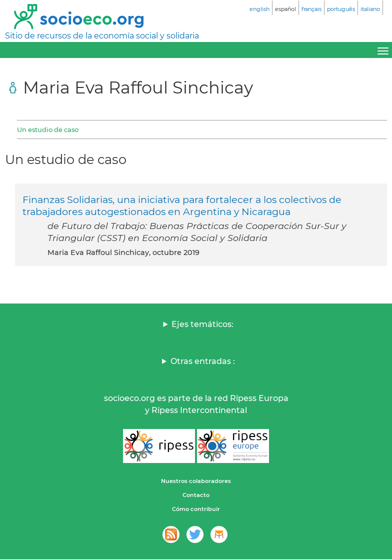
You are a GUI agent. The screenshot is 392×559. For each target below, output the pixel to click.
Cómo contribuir (196, 509)
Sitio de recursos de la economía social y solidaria (102, 36)
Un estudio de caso (48, 129)
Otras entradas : (203, 361)
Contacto (196, 495)
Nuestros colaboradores (196, 481)
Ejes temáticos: (202, 324)
